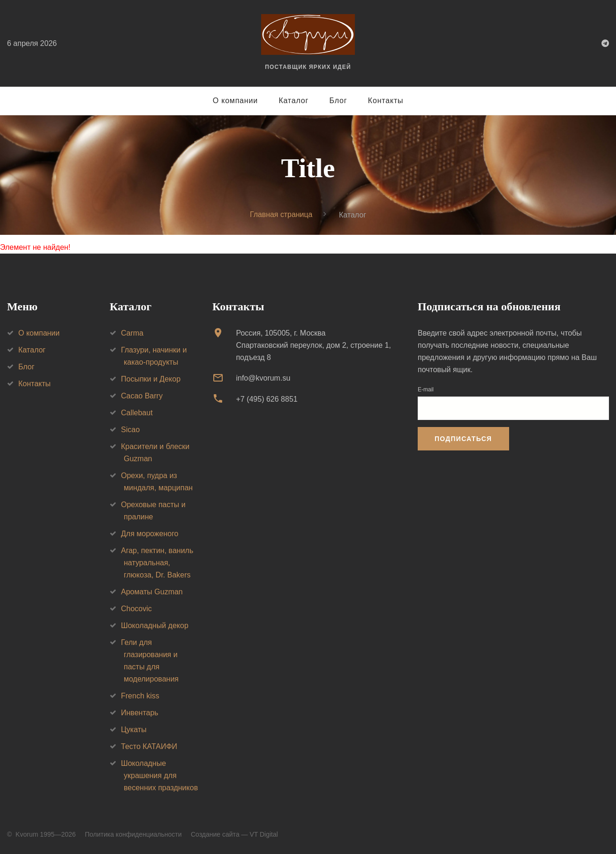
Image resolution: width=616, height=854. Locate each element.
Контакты (386, 101)
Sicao (130, 430)
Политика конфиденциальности (133, 834)
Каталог (293, 101)
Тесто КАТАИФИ (149, 746)
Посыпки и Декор (151, 379)
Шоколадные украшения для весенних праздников (159, 775)
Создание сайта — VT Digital (234, 834)
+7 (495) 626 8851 (267, 399)
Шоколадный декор (155, 626)
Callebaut (137, 413)
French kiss (140, 696)
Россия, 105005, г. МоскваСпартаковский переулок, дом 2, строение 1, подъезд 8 (313, 345)
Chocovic (136, 609)
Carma (132, 333)
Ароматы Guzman (152, 592)
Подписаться (463, 439)
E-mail (426, 390)
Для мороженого (150, 534)
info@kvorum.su (263, 378)
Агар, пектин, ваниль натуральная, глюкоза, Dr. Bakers (157, 563)
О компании (235, 101)
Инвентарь (140, 713)
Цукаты (134, 730)
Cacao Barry (142, 396)
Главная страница (281, 214)
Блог (338, 101)
